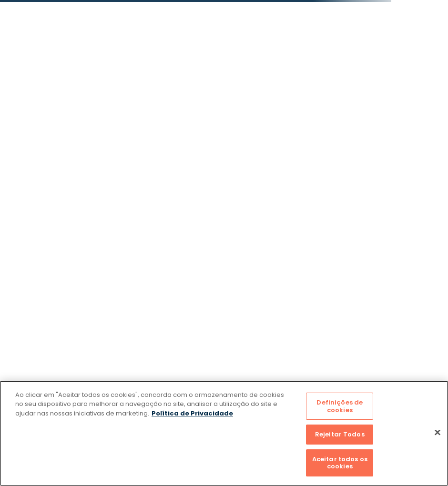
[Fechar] (438, 433)
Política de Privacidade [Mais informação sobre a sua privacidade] (192, 413)
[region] (224, 433)
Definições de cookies (340, 406)
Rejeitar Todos (340, 434)
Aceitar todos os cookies (340, 463)
